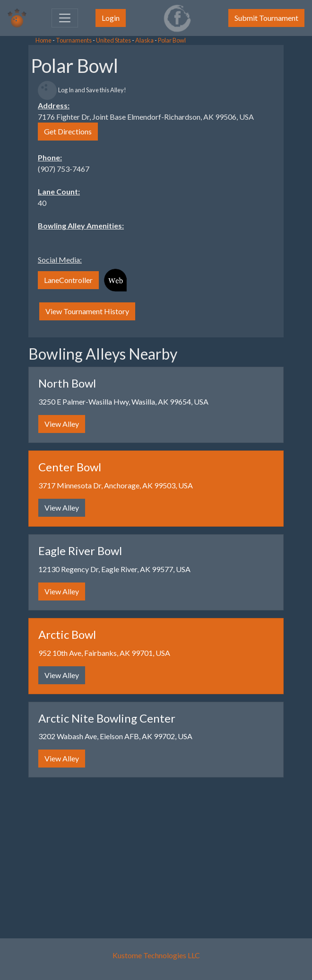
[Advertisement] (76, 189)
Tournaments (74, 40)
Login (111, 18)
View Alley (62, 424)
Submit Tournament (266, 18)
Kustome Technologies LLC (156, 955)
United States (113, 40)
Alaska (144, 40)
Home (43, 40)
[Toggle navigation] (65, 18)
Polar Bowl (172, 40)
